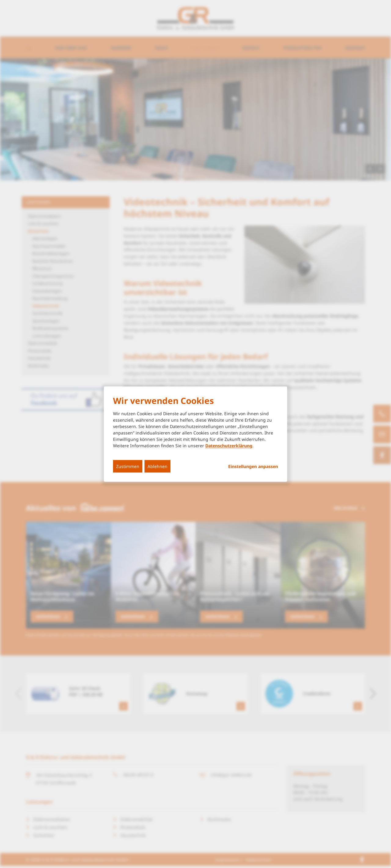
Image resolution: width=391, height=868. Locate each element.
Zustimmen (128, 466)
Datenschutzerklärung (229, 446)
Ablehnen (157, 466)
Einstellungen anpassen (253, 467)
